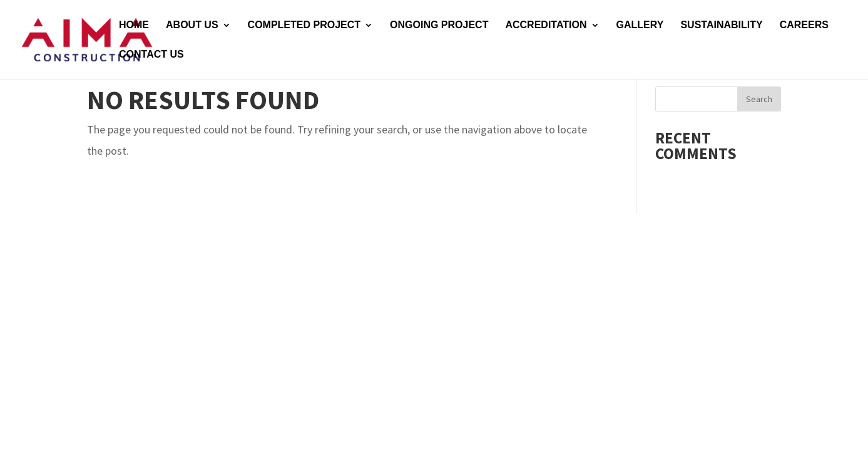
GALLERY (640, 25)
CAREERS (804, 25)
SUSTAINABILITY (721, 25)
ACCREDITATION (546, 25)
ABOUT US (192, 25)
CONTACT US (151, 55)
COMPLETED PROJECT (304, 25)
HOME (134, 25)
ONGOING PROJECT (439, 25)
